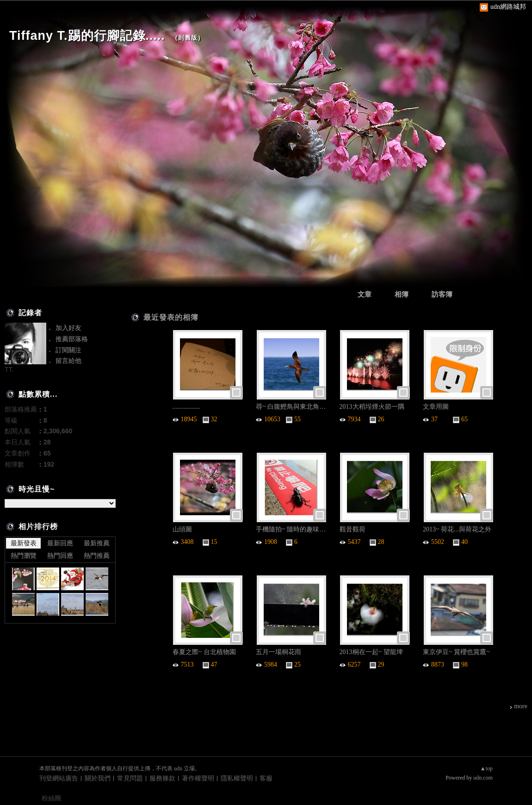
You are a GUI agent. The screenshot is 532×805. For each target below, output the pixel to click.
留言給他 (68, 361)
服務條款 (162, 778)
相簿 (402, 294)
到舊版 (188, 38)
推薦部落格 (72, 339)
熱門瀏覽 (24, 555)
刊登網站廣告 (59, 778)
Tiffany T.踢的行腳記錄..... (87, 36)
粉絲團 (51, 798)
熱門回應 (60, 555)
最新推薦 (97, 543)
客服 (266, 778)
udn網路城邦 (508, 7)
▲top (486, 768)
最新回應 (60, 543)
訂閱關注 (68, 350)
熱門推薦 (97, 555)
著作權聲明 (198, 778)
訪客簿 (442, 294)
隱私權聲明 (237, 778)
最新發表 (24, 543)
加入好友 (68, 328)
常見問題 (130, 778)
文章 (365, 294)
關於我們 (98, 778)
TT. (9, 369)
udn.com (483, 778)
